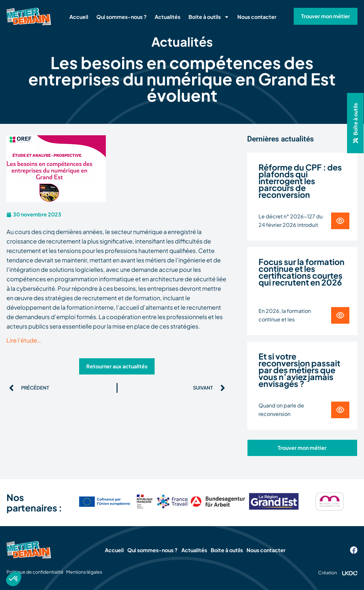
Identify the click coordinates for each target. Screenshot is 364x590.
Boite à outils (209, 17)
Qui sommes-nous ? (121, 17)
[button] (355, 123)
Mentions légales (93, 572)
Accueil (79, 17)
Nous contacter (257, 17)
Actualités (168, 17)
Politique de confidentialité (35, 572)
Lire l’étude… (24, 340)
